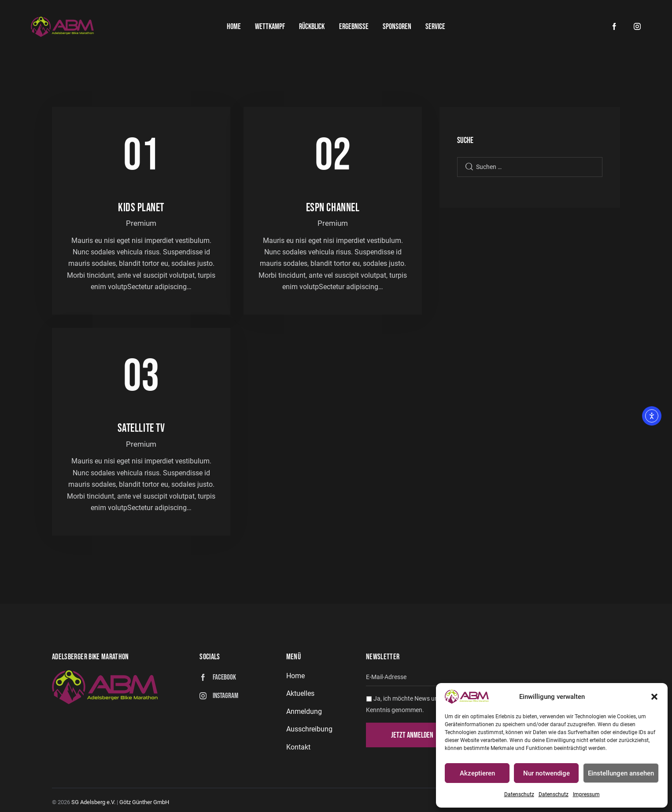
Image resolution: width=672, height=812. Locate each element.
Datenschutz (519, 794)
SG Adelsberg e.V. (93, 802)
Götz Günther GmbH (144, 802)
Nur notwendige (546, 773)
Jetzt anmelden (412, 735)
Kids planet (141, 208)
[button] (654, 697)
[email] (493, 678)
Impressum (586, 794)
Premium (141, 223)
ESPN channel (333, 208)
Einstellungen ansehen (621, 773)
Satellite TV (141, 428)
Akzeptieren (477, 773)
